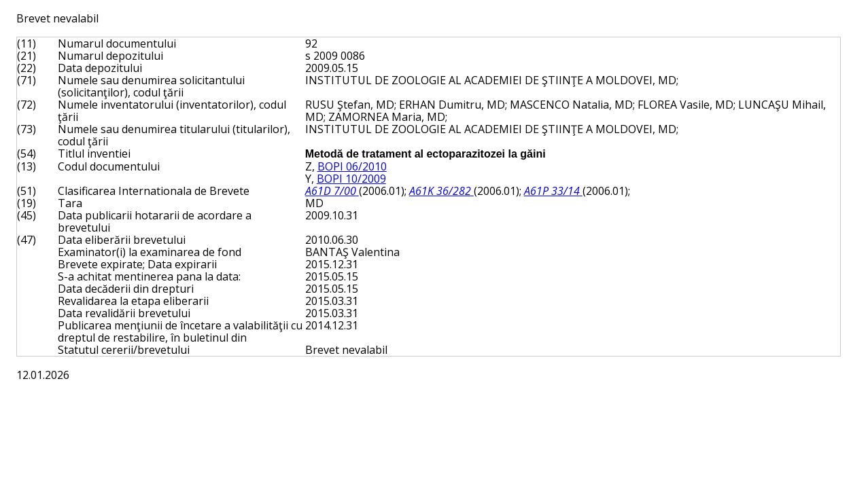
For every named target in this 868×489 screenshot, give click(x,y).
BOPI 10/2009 (351, 179)
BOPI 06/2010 (352, 166)
